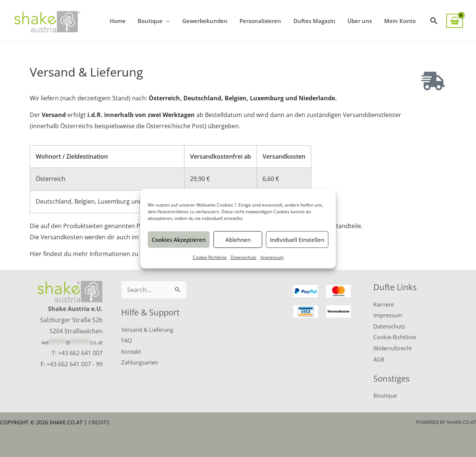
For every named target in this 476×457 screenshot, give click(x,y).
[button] (434, 21)
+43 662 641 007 (80, 353)
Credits (99, 422)
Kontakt (132, 351)
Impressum (272, 257)
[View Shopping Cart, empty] (455, 21)
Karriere (385, 304)
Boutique (386, 395)
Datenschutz (244, 257)
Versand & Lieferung (150, 329)
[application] (171, 21)
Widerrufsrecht (395, 348)
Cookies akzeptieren (179, 240)
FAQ (127, 340)
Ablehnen (238, 240)
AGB (379, 359)
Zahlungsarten (142, 362)
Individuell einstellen (297, 240)
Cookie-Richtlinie (210, 257)
